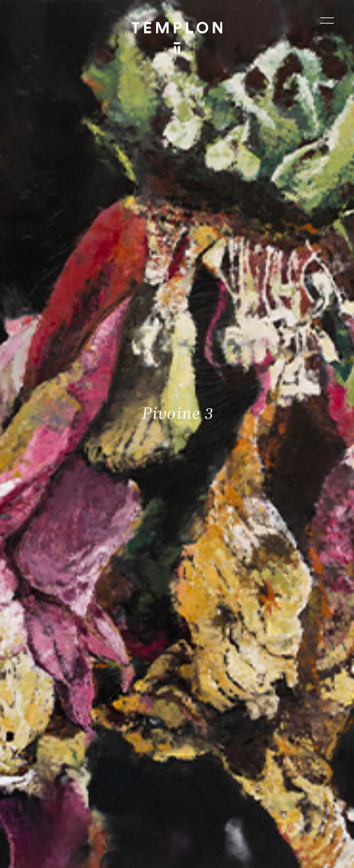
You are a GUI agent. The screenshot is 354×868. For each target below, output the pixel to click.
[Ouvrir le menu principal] (327, 20)
